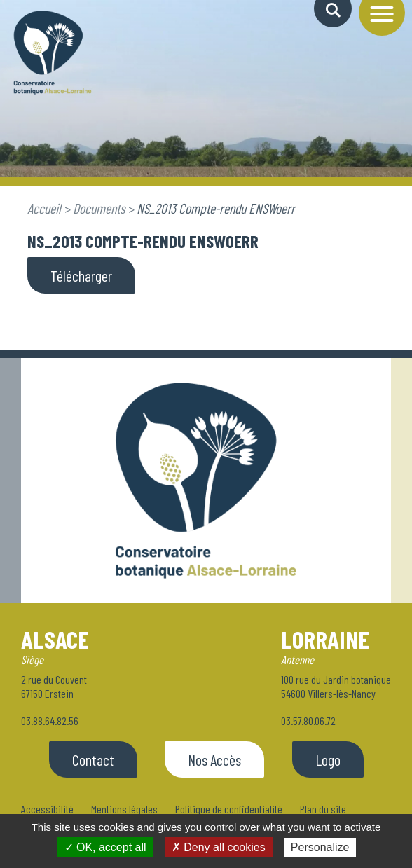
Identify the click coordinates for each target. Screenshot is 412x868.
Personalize (320, 847)
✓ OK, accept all (105, 847)
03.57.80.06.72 (308, 721)
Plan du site (323, 809)
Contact (93, 759)
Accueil (44, 208)
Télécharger (81, 275)
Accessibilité (47, 809)
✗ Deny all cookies (219, 847)
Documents (99, 208)
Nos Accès (214, 759)
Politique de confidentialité (229, 809)
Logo (328, 759)
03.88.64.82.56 (50, 721)
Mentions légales (124, 809)
